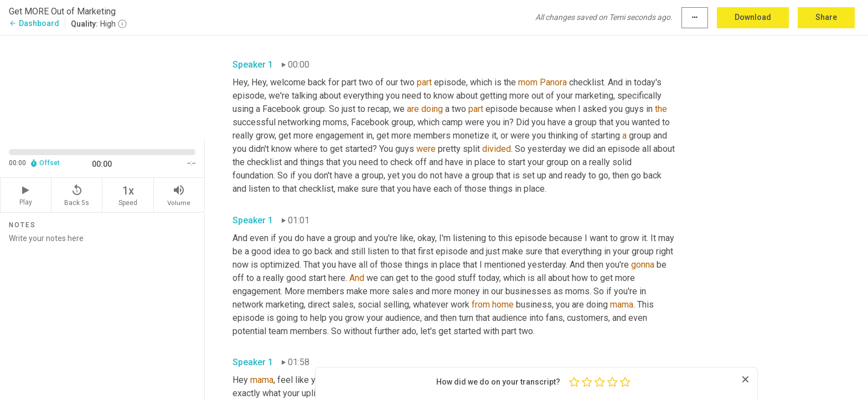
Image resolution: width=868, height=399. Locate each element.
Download (753, 17)
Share (826, 17)
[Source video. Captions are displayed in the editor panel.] (102, 87)
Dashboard (34, 23)
